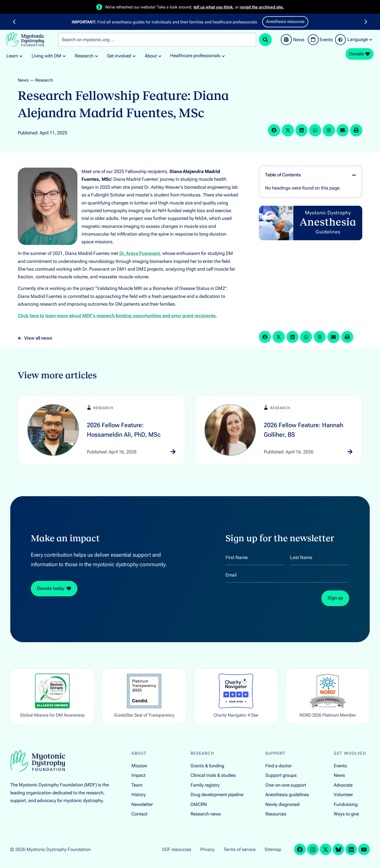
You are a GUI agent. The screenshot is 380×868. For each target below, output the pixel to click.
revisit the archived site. (262, 7)
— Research (41, 80)
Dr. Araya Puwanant (140, 253)
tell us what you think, (214, 7)
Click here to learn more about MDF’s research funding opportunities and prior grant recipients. (117, 316)
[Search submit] (265, 40)
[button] (14, 22)
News (23, 80)
